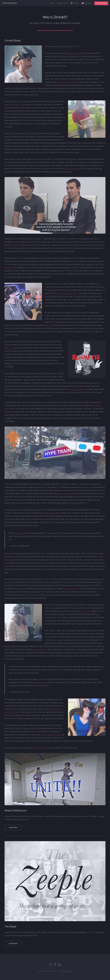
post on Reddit (72, 169)
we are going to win (71, 589)
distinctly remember (74, 53)
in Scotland (16, 105)
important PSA (10, 268)
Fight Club (49, 325)
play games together (65, 494)
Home (52, 3)
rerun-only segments (78, 389)
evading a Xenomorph (65, 82)
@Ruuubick (50, 513)
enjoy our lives (86, 611)
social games (41, 682)
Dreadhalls (15, 245)
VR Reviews (101, 3)
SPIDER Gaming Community (68, 293)
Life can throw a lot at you (51, 735)
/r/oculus (18, 533)
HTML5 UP (69, 971)
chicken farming (11, 712)
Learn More (13, 827)
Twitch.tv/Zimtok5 (10, 3)
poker (59, 709)
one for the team (39, 650)
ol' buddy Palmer (40, 748)
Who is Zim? (63, 3)
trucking (53, 709)
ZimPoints (9, 348)
